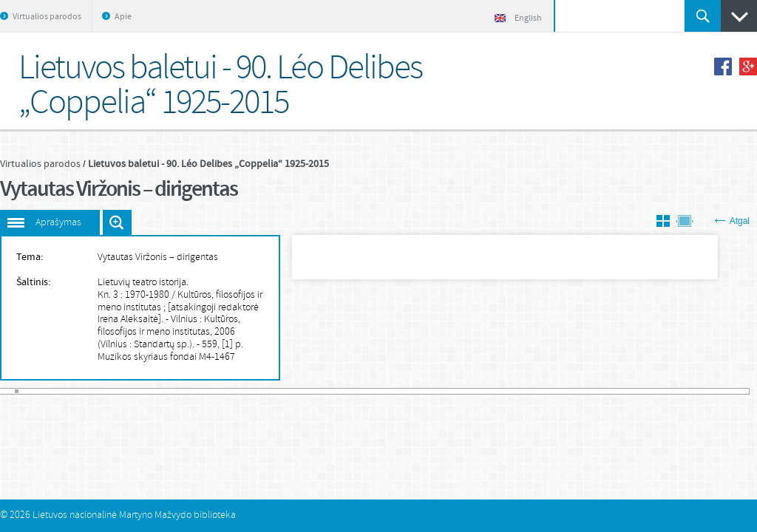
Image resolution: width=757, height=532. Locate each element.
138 (560, 391)
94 (378, 391)
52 (206, 391)
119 (481, 391)
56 (223, 391)
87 (350, 391)
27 (103, 391)
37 (144, 391)
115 (465, 391)
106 (428, 391)
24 (91, 391)
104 (420, 391)
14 (50, 391)
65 (259, 391)
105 (424, 391)
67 (268, 391)
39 (152, 391)
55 (218, 391)
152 (617, 391)
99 (399, 391)
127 (515, 391)
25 (95, 391)
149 (605, 391)
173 (704, 391)
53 (210, 391)
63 (251, 391)
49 (194, 391)
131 (531, 391)
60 (239, 391)
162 (659, 391)
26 (99, 391)
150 (609, 391)
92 (370, 391)
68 (272, 391)
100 (404, 391)
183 (745, 391)
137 (556, 391)
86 (346, 391)
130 (527, 391)
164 (667, 391)
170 (691, 391)
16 (58, 391)
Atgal (732, 221)
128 (518, 391)
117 (473, 391)
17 (62, 391)
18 (67, 391)
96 (387, 391)
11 (38, 391)
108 (436, 391)
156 (634, 391)
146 (593, 391)
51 (202, 391)
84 (338, 391)
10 (33, 391)
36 (140, 391)
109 (441, 391)
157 (638, 391)
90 (362, 391)
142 (576, 391)
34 (132, 391)
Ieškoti (703, 16)
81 (325, 391)
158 (642, 391)
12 (41, 391)
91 (367, 391)
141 (572, 391)
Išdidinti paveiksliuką (117, 222)
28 (107, 391)
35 (136, 391)
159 (646, 391)
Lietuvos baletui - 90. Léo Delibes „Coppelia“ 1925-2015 (208, 164)
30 (115, 391)
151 (613, 391)
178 (724, 391)
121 (490, 391)
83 (333, 391)
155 (630, 391)
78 (313, 391)
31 (120, 391)
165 (671, 391)
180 (733, 391)
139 (564, 391)
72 (288, 391)
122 (494, 391)
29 (112, 391)
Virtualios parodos (47, 17)
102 (412, 391)
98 (396, 391)
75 (301, 391)
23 (86, 391)
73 (293, 391)
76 (305, 391)
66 (264, 391)
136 (551, 391)
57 (227, 391)
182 (741, 391)
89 (359, 391)
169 (688, 391)
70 (280, 391)
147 (597, 391)
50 (198, 391)
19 (70, 391)
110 (444, 391)
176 (716, 391)
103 (415, 391)
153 (622, 391)
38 (149, 391)
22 (83, 391)
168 (683, 391)
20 (75, 391)
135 (547, 391)
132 (535, 391)
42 (165, 391)
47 (186, 391)
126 (510, 391)
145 (588, 391)
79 (317, 391)
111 (449, 391)
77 (309, 391)
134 (543, 391)
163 (662, 391)
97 (391, 391)
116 (469, 391)
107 (432, 391)
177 (720, 391)
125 (506, 391)
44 (173, 391)
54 (214, 391)
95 (383, 391)
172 (699, 391)
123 (498, 391)
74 (296, 391)
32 (123, 391)
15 (54, 391)
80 (321, 391)
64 (255, 391)
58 (231, 391)
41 (161, 391)
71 (284, 391)
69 (276, 391)
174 (707, 391)
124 (502, 391)
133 (539, 391)
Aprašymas (58, 223)
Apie (123, 17)
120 (486, 391)
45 (177, 391)
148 (601, 391)
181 (736, 391)
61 (243, 391)
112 (452, 391)
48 (189, 391)
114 (461, 391)
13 (46, 391)
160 (650, 391)
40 (157, 391)
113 (457, 391)
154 (625, 391)
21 (78, 391)
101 (407, 391)
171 (696, 391)
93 (375, 391)
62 (247, 391)
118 (478, 391)
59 (235, 391)
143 (580, 391)
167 (679, 391)
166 (675, 391)
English (518, 18)
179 (728, 391)
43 (169, 391)
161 (654, 391)
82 (330, 391)
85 (342, 391)
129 (523, 391)
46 (181, 391)
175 (712, 391)
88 (354, 391)
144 (584, 391)
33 (128, 391)
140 (568, 391)
